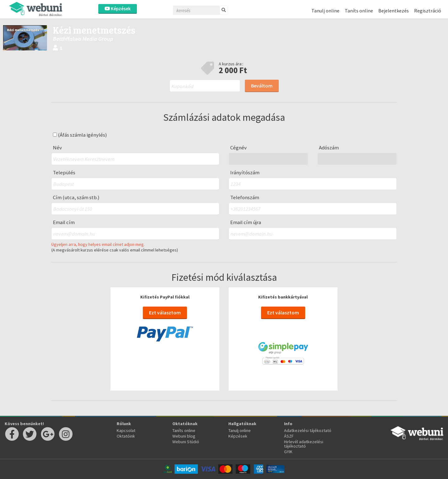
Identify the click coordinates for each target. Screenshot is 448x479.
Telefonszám (245, 197)
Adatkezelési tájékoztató (308, 430)
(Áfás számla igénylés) (80, 135)
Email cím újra (246, 222)
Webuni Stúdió (186, 442)
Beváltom (262, 86)
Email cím (64, 222)
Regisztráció (428, 11)
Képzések (118, 9)
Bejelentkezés (394, 11)
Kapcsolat (126, 430)
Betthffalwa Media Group (83, 39)
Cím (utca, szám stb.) (76, 197)
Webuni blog (184, 436)
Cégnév (238, 148)
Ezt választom (165, 312)
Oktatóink (126, 436)
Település (64, 173)
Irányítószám (245, 173)
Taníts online (359, 11)
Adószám (329, 148)
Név (57, 148)
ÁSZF (289, 436)
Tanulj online (325, 11)
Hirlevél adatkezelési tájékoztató (304, 444)
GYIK (288, 452)
